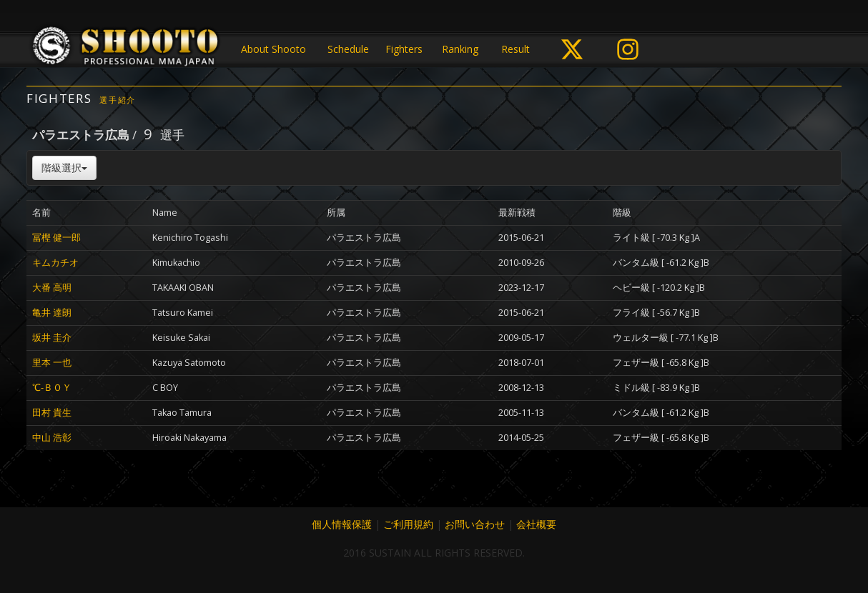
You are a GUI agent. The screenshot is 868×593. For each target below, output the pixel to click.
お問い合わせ (475, 524)
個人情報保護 (342, 524)
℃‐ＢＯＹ (52, 388)
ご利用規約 (408, 524)
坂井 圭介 (52, 338)
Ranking (460, 49)
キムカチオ (55, 263)
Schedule (348, 49)
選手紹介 (118, 100)
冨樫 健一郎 (56, 238)
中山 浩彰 (52, 438)
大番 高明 (52, 288)
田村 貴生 (52, 413)
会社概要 (536, 524)
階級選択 (64, 168)
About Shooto (273, 49)
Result (516, 49)
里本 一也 (52, 363)
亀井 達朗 (52, 313)
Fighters (404, 49)
